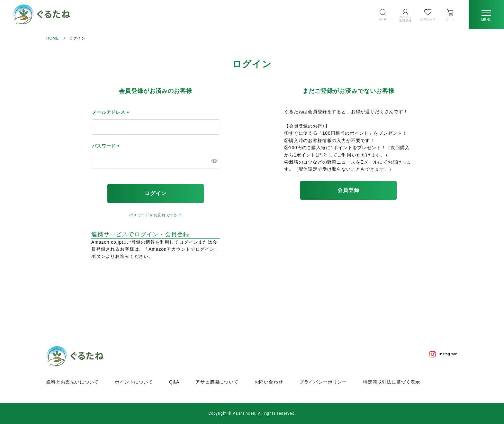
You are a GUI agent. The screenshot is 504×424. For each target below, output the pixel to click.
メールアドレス (112, 112)
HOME (53, 38)
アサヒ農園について (217, 382)
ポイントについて (134, 382)
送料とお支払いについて (72, 382)
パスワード (107, 146)
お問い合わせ (269, 382)
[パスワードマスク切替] (214, 160)
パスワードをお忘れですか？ (155, 215)
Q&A (174, 382)
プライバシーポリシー (323, 382)
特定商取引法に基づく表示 (392, 382)
